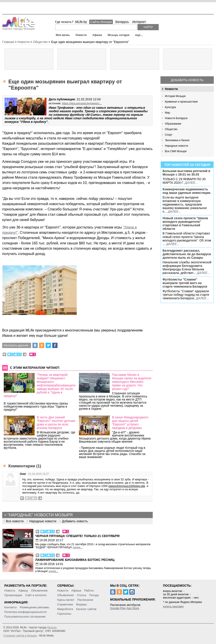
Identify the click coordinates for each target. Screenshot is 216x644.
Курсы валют (66, 600)
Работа (89, 591)
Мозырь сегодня (119, 35)
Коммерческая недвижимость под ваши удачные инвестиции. (187, 191)
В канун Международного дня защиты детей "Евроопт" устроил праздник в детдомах (130, 423)
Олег (23, 474)
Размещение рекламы (35, 607)
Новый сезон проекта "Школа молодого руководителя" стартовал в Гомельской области (185, 223)
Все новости (15, 521)
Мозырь (52, 627)
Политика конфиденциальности (26, 612)
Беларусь (122, 22)
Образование (173, 124)
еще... (139, 35)
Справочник (65, 604)
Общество (171, 129)
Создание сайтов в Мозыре (20, 636)
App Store (133, 608)
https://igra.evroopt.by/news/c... (82, 103)
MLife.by (81, 22)
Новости (81, 35)
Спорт (169, 135)
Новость (10, 591)
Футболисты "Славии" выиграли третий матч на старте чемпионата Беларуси (185, 283)
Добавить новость (187, 80)
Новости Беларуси (176, 118)
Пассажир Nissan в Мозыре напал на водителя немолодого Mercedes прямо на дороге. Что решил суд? (132, 382)
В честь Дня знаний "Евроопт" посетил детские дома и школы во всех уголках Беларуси (56, 423)
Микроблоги (65, 609)
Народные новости (176, 146)
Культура (170, 107)
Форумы (81, 604)
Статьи (82, 595)
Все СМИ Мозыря (176, 151)
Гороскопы (64, 614)
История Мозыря (175, 96)
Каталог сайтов (86, 609)
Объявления (66, 595)
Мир (167, 113)
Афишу (23, 591)
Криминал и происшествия (181, 102)
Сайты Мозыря (101, 22)
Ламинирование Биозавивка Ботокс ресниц (75, 560)
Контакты (11, 607)
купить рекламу (173, 606)
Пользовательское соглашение (25, 617)
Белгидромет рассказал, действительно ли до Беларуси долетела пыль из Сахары (187, 254)
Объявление (39, 591)
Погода (94, 595)
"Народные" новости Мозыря (40, 515)
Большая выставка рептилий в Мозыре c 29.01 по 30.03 (186, 173)
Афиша (97, 35)
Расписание (85, 600)
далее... (191, 183)
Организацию (13, 595)
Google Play (118, 608)
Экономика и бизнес (177, 140)
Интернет (139, 22)
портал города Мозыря (19, 27)
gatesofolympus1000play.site (127, 486)
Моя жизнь (63, 35)
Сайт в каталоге (36, 595)
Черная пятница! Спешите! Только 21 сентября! (78, 536)
